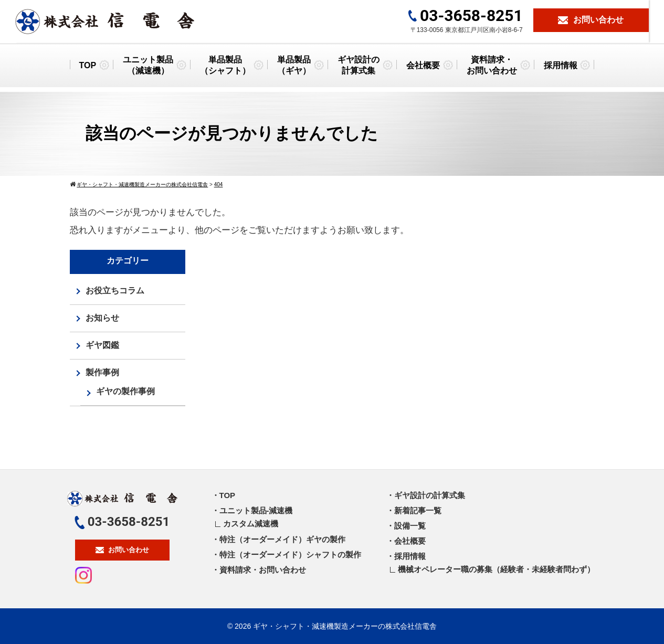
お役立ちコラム (115, 291)
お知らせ (102, 318)
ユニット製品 (148, 70)
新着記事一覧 (418, 510)
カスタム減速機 (251, 524)
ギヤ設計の (359, 70)
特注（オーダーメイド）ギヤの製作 (282, 539)
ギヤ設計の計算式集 (430, 495)
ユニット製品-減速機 (256, 510)
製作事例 (102, 372)
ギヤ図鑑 (102, 345)
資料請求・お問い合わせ (263, 570)
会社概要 (423, 69)
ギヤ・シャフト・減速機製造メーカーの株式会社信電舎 (345, 626)
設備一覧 (410, 526)
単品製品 (225, 70)
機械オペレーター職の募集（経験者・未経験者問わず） (496, 569)
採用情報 (561, 69)
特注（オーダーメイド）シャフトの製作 (290, 555)
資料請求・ (492, 70)
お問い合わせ (122, 550)
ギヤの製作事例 (125, 391)
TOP (87, 69)
